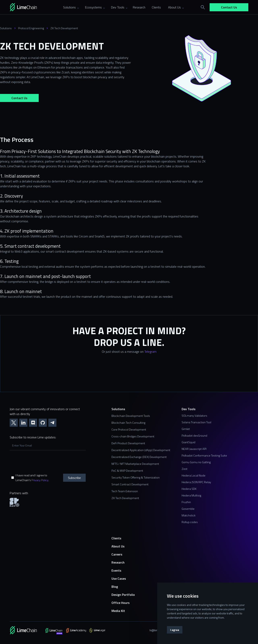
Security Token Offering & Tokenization (136, 478)
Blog (115, 587)
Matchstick (189, 515)
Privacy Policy (40, 480)
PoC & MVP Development (127, 471)
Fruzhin (186, 502)
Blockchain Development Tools (131, 416)
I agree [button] (175, 630)
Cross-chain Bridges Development (133, 436)
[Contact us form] (129, 376)
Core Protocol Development (129, 430)
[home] (29, 7)
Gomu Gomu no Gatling (196, 462)
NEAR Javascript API (194, 449)
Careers (117, 554)
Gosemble (188, 509)
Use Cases (119, 578)
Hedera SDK (189, 489)
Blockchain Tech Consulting (128, 423)
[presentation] (40, 462)
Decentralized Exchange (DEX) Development (139, 457)
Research (118, 562)
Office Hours (121, 603)
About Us (118, 546)
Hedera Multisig (191, 495)
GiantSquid (188, 442)
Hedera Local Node (193, 475)
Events (116, 570)
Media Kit (118, 611)
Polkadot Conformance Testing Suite (204, 456)
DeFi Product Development (128, 443)
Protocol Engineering (31, 28)
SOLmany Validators (194, 416)
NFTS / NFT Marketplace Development (135, 464)
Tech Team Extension (125, 491)
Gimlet (186, 429)
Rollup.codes (190, 522)
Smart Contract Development (130, 484)
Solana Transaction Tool (196, 422)
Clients (116, 538)
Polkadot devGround (194, 436)
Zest (185, 469)
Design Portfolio (123, 595)
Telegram (150, 352)
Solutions (6, 28)
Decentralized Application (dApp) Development (141, 450)
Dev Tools (189, 409)
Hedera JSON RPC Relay (196, 482)
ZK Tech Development (64, 28)
